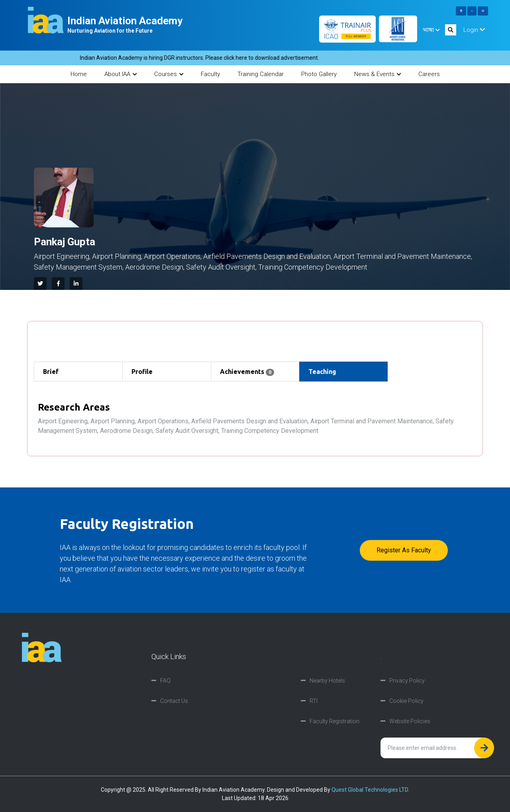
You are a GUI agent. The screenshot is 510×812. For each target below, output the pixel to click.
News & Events (378, 74)
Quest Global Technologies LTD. (370, 790)
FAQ (165, 681)
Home (79, 74)
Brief (51, 372)
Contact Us (174, 701)
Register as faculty (404, 550)
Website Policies (410, 721)
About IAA (121, 74)
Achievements (247, 372)
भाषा (431, 30)
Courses (169, 74)
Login (474, 30)
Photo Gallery (319, 74)
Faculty (210, 74)
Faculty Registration (334, 721)
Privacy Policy (407, 681)
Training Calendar (261, 74)
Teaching (322, 372)
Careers (429, 74)
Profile (142, 372)
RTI (314, 701)
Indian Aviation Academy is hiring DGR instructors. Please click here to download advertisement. (206, 58)
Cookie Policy (406, 701)
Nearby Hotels (327, 681)
